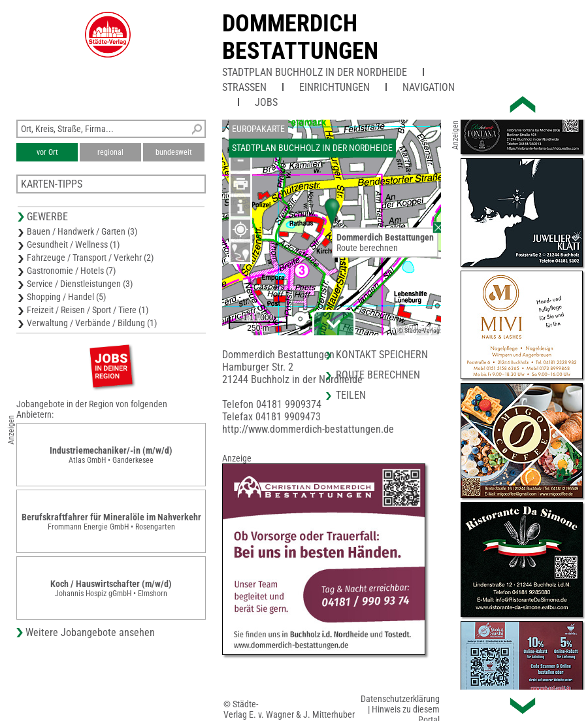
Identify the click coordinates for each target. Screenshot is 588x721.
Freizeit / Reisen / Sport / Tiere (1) (88, 310)
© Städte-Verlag (419, 330)
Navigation (429, 87)
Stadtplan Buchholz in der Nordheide (315, 72)
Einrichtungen (335, 87)
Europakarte (258, 129)
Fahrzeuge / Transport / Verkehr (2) (90, 258)
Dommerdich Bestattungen (300, 37)
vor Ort (47, 152)
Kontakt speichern (382, 355)
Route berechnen (367, 248)
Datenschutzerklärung (400, 699)
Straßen (244, 87)
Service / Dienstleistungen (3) (80, 284)
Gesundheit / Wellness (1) (73, 244)
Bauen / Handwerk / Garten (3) (82, 231)
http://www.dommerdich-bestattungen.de (308, 429)
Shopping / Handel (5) (66, 297)
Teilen (351, 395)
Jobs (266, 102)
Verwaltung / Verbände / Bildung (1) (92, 323)
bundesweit (174, 152)
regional (110, 152)
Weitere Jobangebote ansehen (90, 632)
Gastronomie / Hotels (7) (71, 271)
